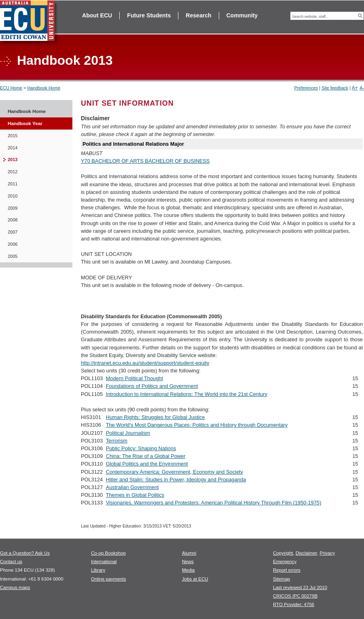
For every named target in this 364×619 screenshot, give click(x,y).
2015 (13, 136)
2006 (13, 244)
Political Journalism (128, 433)
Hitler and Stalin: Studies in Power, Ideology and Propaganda (176, 480)
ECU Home (11, 88)
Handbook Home (44, 88)
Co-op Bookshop (108, 553)
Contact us (11, 562)
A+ (355, 88)
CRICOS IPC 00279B (295, 596)
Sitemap (281, 579)
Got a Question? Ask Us (25, 553)
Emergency (285, 562)
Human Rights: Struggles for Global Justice (156, 417)
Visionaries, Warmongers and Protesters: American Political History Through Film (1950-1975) (214, 503)
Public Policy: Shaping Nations (141, 448)
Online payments (108, 579)
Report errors (287, 570)
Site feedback (335, 88)
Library (98, 570)
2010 (13, 196)
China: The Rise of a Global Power (146, 456)
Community (242, 15)
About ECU (97, 15)
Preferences (306, 88)
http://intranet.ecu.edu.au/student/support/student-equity (145, 363)
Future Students (149, 15)
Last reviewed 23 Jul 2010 (300, 587)
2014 (13, 148)
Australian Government (132, 487)
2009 (13, 208)
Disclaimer (306, 553)
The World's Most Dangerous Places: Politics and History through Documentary (197, 425)
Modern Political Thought (134, 378)
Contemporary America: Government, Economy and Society (175, 472)
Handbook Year (25, 123)
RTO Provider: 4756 (294, 604)
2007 (13, 232)
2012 (13, 172)
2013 (13, 160)
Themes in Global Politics (135, 495)
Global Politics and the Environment (147, 464)
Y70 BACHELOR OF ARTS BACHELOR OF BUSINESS (145, 161)
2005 (13, 256)
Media (188, 570)
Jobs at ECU (195, 579)
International (104, 562)
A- (362, 88)
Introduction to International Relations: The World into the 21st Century (187, 394)
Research (198, 15)
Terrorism (117, 441)
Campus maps (15, 587)
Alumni (189, 553)
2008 (13, 220)
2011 (13, 184)
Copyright (283, 553)
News (188, 562)
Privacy (327, 553)
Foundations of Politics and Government (152, 386)
